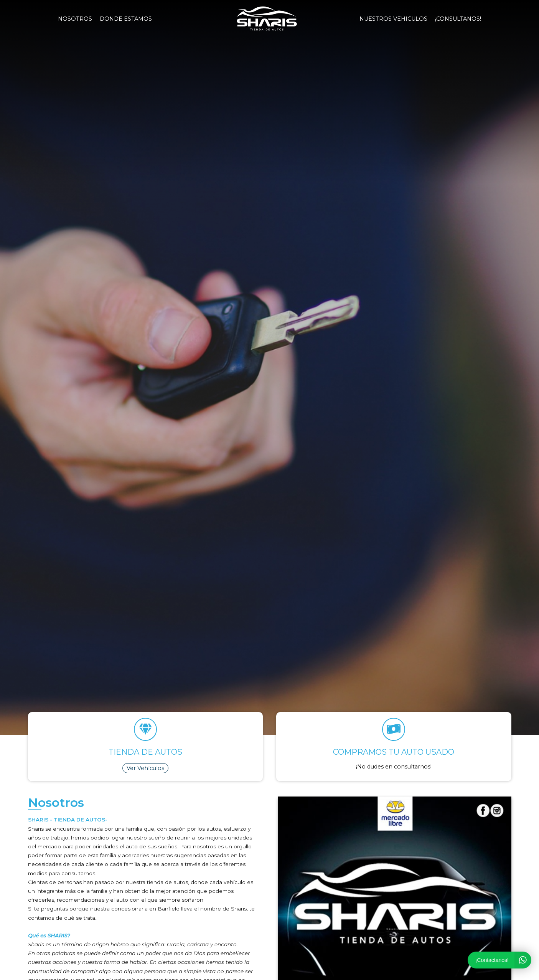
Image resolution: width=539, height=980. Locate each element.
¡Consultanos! (458, 19)
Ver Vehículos (145, 768)
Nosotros (75, 19)
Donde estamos (126, 19)
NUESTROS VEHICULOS (393, 19)
